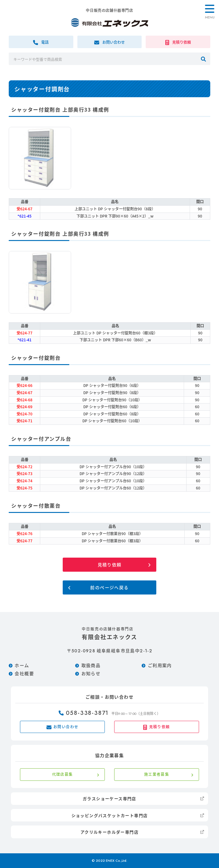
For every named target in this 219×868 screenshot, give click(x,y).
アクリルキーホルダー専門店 (109, 832)
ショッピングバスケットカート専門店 (110, 815)
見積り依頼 (110, 564)
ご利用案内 (160, 665)
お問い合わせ (63, 727)
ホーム (22, 665)
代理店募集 (63, 774)
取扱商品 (91, 665)
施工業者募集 (157, 774)
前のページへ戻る (109, 587)
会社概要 (24, 673)
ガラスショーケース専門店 (109, 798)
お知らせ (91, 673)
